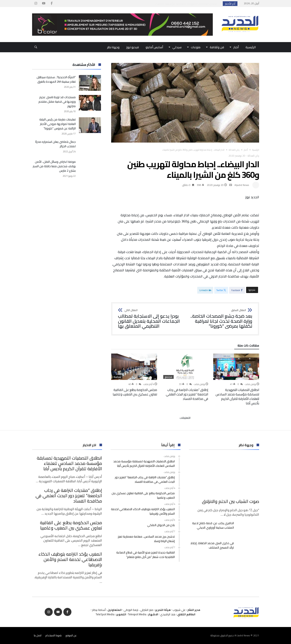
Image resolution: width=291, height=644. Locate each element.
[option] (236, 379)
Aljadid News (242, 185)
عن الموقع (71, 635)
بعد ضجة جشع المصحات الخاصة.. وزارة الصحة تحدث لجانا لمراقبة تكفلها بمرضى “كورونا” (220, 319)
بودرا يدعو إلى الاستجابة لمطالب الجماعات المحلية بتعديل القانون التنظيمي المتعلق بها (150, 319)
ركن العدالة (234, 150)
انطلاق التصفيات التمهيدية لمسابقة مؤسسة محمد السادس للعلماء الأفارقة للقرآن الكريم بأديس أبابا (237, 396)
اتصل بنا (38, 635)
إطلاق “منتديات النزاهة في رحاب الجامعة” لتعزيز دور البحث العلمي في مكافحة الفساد (187, 394)
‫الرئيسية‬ (256, 150)
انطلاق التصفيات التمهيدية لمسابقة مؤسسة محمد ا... (186, 4)
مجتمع (168, 377)
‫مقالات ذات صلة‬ (248, 346)
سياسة (117, 377)
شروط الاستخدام (54, 635)
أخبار (246, 150)
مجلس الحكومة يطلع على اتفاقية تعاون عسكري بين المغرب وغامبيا (135, 392)
